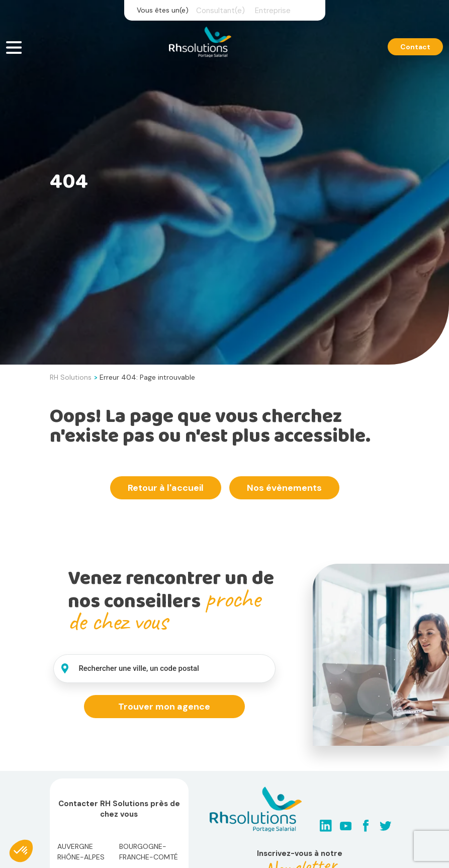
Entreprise (273, 11)
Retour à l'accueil (166, 488)
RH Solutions (71, 377)
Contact (415, 47)
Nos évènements (284, 488)
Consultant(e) (220, 11)
